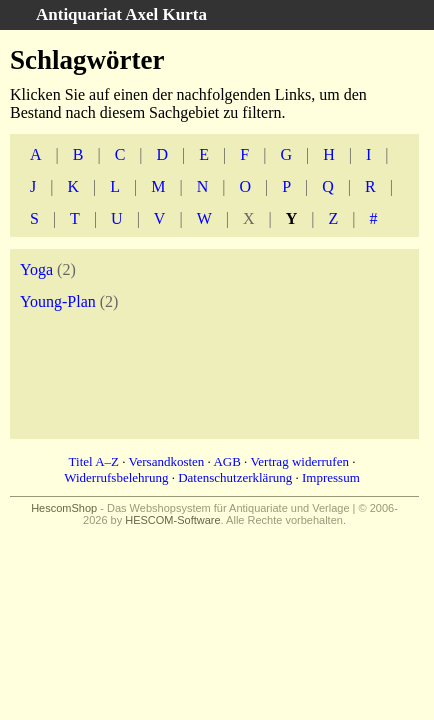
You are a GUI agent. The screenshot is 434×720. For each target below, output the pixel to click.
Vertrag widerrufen (299, 461)
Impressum (331, 477)
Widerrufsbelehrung (116, 477)
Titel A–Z (94, 461)
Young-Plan (58, 301)
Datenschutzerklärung (235, 477)
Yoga (36, 269)
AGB (226, 461)
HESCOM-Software (172, 520)
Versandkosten (167, 461)
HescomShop (64, 508)
